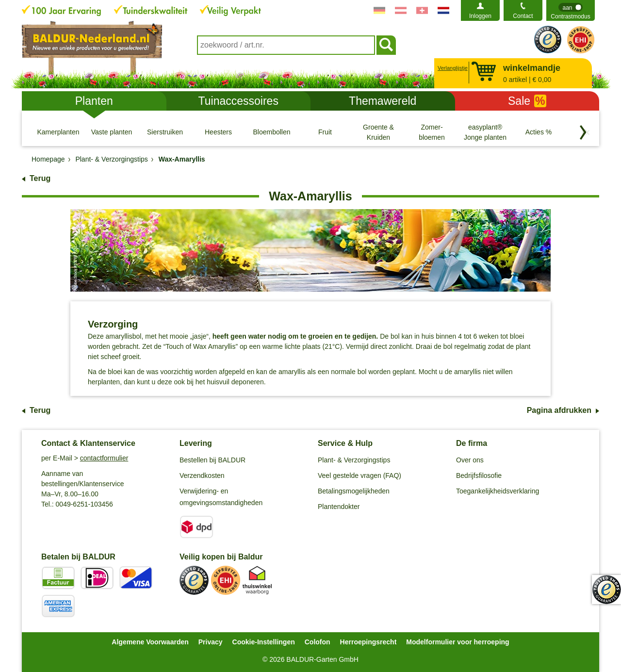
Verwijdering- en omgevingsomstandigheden (221, 497)
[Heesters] (218, 132)
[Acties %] (539, 132)
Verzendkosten (202, 475)
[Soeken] (386, 45)
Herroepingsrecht (368, 642)
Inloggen (480, 16)
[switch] (571, 10)
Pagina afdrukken (559, 410)
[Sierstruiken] (165, 132)
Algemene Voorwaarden (150, 642)
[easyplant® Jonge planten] (485, 132)
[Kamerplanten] (58, 132)
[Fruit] (325, 132)
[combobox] (286, 45)
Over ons (470, 460)
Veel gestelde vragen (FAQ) (360, 475)
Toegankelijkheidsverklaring (498, 491)
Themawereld (383, 101)
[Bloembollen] (272, 132)
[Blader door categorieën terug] (583, 132)
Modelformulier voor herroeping (458, 642)
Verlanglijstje (451, 68)
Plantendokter (339, 507)
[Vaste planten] (112, 132)
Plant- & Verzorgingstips (354, 460)
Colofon (318, 642)
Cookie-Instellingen (264, 642)
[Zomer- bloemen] (432, 132)
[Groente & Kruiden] (378, 132)
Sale (527, 101)
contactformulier (104, 458)
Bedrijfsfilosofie (479, 475)
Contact (523, 16)
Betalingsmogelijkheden (354, 491)
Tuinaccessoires (238, 101)
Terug (40, 178)
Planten (94, 101)
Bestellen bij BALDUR (212, 460)
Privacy (211, 642)
